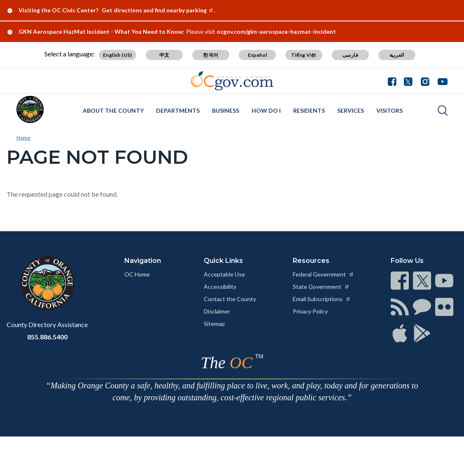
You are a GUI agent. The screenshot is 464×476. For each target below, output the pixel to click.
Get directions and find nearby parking (158, 10)
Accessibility (220, 287)
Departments (178, 110)
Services (351, 110)
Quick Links (223, 261)
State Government (321, 287)
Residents (309, 110)
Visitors (389, 110)
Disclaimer (217, 311)
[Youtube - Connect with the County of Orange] (441, 81)
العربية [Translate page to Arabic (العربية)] (397, 55)
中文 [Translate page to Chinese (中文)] (164, 55)
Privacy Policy (310, 311)
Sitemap (214, 324)
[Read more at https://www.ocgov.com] (47, 283)
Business (226, 110)
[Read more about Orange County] (30, 109)
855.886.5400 (47, 337)
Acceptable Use (224, 274)
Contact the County (230, 299)
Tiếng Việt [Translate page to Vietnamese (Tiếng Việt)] (304, 55)
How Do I (266, 110)
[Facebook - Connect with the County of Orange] (394, 81)
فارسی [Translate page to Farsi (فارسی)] (350, 55)
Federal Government (323, 274)
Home (23, 138)
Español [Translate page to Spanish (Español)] (258, 55)
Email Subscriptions (322, 299)
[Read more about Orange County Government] (232, 81)
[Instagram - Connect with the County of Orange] (425, 81)
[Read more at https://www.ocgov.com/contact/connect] (400, 281)
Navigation (143, 261)
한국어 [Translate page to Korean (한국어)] (211, 55)
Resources (311, 261)
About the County (113, 110)
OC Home (137, 274)
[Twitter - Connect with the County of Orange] (408, 81)
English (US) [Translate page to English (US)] (118, 55)
